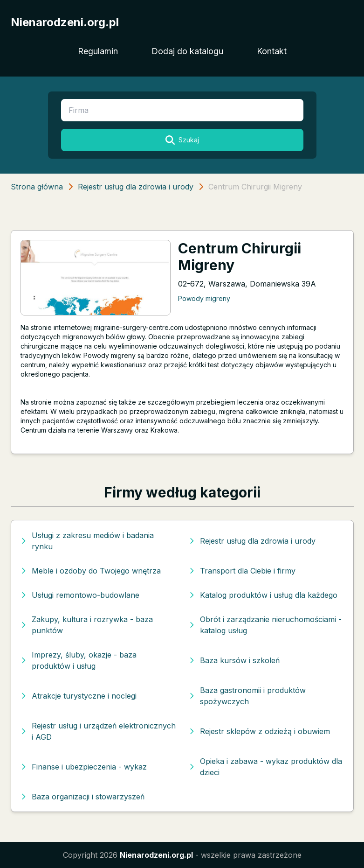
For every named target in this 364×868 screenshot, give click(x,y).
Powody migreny (204, 298)
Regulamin (98, 51)
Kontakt (272, 51)
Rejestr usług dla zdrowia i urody (136, 187)
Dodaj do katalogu (187, 51)
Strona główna (37, 187)
